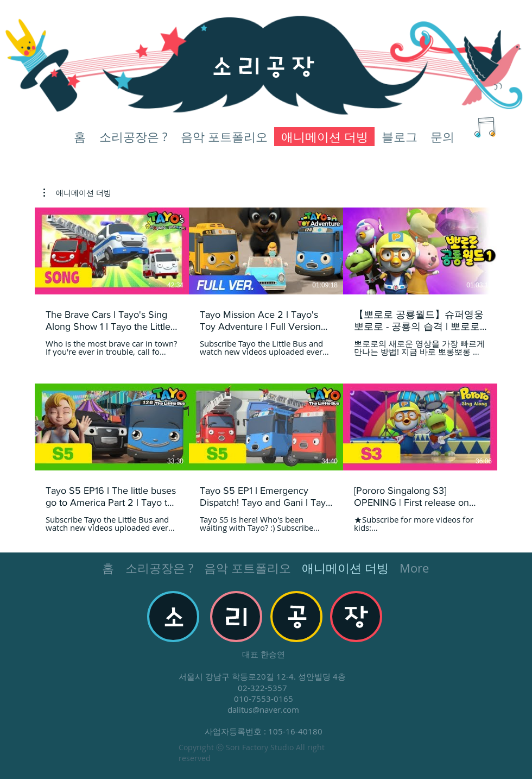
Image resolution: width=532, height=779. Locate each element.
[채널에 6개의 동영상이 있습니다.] (266, 370)
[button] (77, 193)
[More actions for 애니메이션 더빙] (77, 193)
